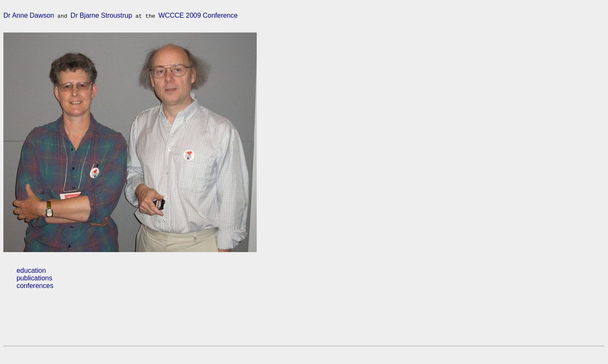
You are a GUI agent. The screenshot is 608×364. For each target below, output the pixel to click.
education (31, 274)
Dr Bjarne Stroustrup (101, 17)
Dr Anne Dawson (29, 17)
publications (34, 282)
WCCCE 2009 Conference (198, 17)
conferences (35, 289)
